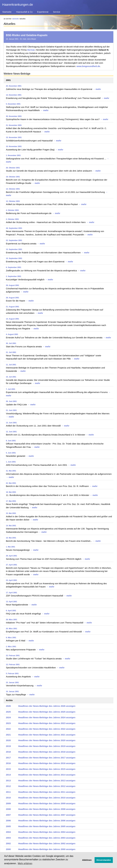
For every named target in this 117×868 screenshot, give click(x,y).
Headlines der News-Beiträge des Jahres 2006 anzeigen (47, 821)
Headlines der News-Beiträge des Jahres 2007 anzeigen (47, 815)
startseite (15, 19)
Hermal (31, 50)
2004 (8, 832)
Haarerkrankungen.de (18, 5)
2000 (8, 849)
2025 (8, 712)
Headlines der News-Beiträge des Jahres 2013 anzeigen (47, 780)
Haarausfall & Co (24, 12)
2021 (8, 735)
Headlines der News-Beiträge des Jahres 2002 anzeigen (47, 843)
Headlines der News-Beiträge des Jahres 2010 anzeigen (47, 798)
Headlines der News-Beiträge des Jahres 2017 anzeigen (47, 758)
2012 (8, 786)
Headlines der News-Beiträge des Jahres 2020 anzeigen (47, 740)
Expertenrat (43, 12)
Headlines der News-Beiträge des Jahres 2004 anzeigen (47, 832)
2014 (8, 775)
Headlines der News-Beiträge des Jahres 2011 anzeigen (47, 792)
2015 (8, 769)
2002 (8, 843)
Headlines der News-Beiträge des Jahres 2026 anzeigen (47, 706)
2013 (8, 780)
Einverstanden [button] (104, 860)
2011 (8, 792)
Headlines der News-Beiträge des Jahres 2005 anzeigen (47, 826)
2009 (8, 803)
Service (57, 12)
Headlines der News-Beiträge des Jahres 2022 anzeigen (47, 729)
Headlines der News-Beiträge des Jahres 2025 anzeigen (47, 712)
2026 (8, 706)
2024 (8, 717)
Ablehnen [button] (87, 860)
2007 (8, 815)
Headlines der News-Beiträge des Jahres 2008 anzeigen (47, 809)
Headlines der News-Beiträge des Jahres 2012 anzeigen (47, 786)
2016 (8, 763)
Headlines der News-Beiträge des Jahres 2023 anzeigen (47, 723)
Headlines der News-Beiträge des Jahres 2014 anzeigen (47, 775)
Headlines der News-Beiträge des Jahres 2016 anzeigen (47, 763)
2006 (8, 821)
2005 (8, 826)
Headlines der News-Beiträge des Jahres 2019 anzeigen (47, 746)
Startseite (7, 12)
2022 (8, 729)
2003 (8, 838)
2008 (8, 809)
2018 (8, 752)
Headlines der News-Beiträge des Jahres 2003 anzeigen (47, 838)
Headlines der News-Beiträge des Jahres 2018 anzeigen (47, 752)
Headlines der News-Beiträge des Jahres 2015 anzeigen (47, 769)
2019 (8, 746)
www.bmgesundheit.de (88, 66)
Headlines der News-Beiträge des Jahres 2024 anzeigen (47, 717)
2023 (8, 723)
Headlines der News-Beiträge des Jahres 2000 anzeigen (47, 849)
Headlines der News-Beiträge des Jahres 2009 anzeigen (47, 803)
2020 (8, 740)
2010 (8, 798)
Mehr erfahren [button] (25, 863)
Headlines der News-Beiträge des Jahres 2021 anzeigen (47, 735)
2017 (8, 758)
